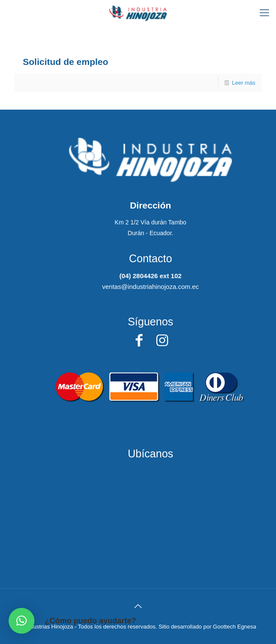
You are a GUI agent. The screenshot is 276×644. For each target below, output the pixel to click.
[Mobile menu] (264, 13)
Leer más (244, 83)
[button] (22, 621)
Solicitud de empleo (65, 62)
